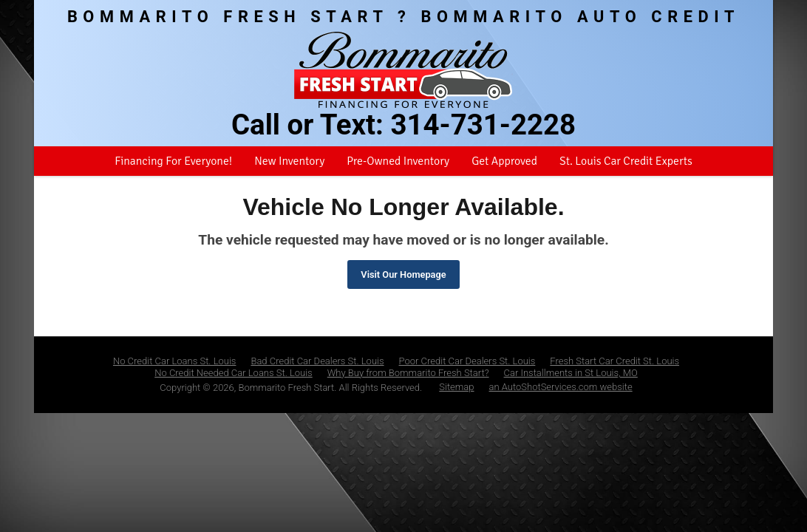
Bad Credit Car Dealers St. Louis (317, 361)
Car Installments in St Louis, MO (571, 373)
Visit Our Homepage (403, 274)
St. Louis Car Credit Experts (626, 161)
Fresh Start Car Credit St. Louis (614, 361)
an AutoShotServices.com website (561, 387)
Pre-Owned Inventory (398, 161)
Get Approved (504, 161)
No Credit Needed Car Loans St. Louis (234, 373)
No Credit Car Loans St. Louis (175, 361)
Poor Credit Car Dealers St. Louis (467, 361)
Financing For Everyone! (173, 161)
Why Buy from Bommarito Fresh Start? (408, 373)
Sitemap (456, 387)
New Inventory (289, 161)
